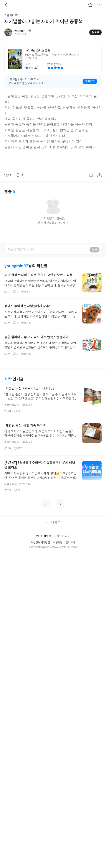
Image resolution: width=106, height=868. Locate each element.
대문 (90, 5)
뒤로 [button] (7, 5)
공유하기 (99, 175)
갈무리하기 (91, 175)
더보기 (99, 5)
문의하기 (70, 543)
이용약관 (58, 543)
